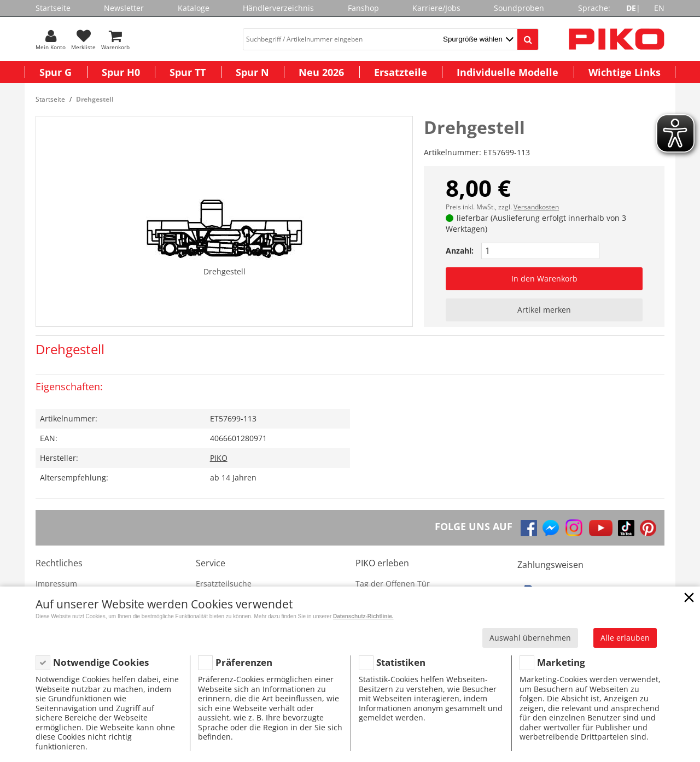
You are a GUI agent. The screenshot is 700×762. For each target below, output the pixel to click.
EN (659, 8)
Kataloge (194, 8)
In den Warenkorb (544, 279)
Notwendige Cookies (101, 662)
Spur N (252, 72)
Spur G (56, 72)
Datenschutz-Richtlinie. (363, 616)
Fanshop (363, 8)
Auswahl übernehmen (530, 638)
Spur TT (188, 72)
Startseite (53, 8)
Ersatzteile (401, 72)
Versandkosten (536, 207)
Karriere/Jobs (436, 8)
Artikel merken (544, 310)
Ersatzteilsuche (224, 584)
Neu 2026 (321, 72)
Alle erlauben (625, 638)
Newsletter (124, 8)
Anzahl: (460, 251)
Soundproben (519, 8)
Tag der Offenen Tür (393, 584)
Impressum (56, 584)
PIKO (219, 458)
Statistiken (401, 662)
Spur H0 (121, 72)
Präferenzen (244, 662)
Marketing (561, 662)
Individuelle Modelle (507, 72)
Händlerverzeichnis (278, 8)
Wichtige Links (625, 72)
